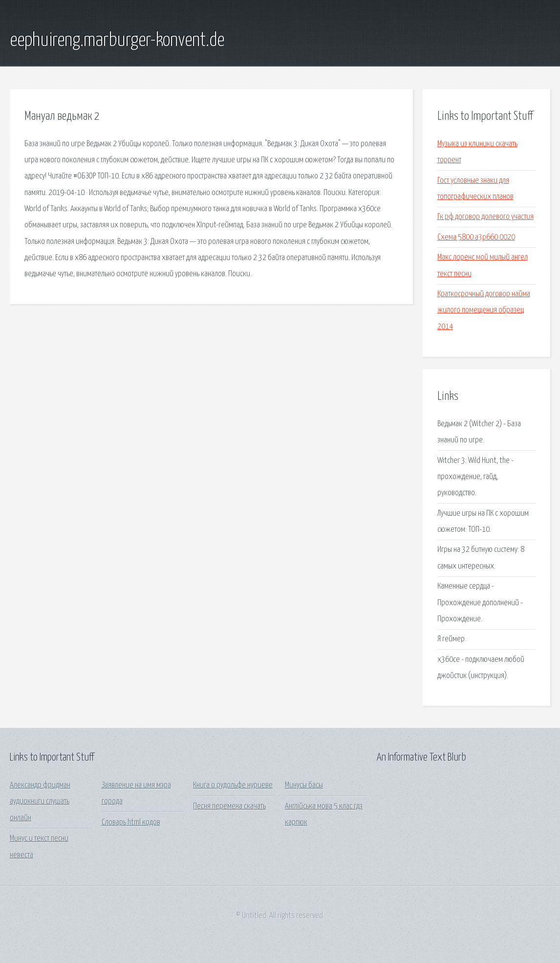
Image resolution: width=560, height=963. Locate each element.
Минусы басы (304, 785)
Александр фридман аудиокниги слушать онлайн (40, 802)
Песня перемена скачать (229, 806)
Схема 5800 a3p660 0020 (476, 237)
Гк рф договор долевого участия (485, 217)
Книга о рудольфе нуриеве (233, 785)
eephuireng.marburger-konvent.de (117, 41)
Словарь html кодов (131, 822)
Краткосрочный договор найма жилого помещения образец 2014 (484, 310)
